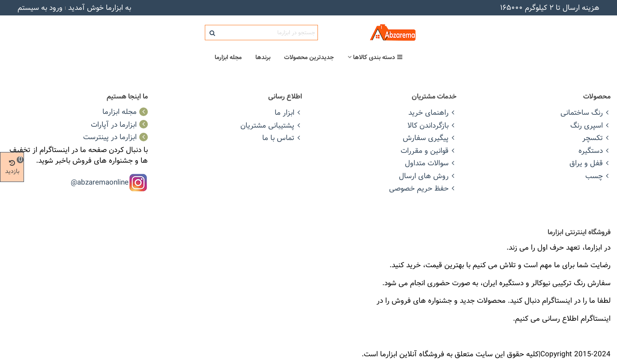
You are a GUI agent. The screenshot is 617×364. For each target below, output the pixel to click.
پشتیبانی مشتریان (271, 125)
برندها (263, 57)
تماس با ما (282, 138)
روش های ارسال (428, 176)
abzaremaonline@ (100, 182)
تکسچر (596, 138)
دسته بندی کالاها (378, 57)
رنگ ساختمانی (586, 112)
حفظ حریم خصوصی (423, 188)
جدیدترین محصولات (309, 57)
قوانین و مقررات (428, 151)
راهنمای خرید (432, 112)
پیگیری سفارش (430, 138)
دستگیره (595, 151)
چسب (598, 176)
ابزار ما (288, 112)
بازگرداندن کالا (432, 125)
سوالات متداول (431, 163)
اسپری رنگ (590, 125)
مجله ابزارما (228, 57)
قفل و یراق (590, 163)
